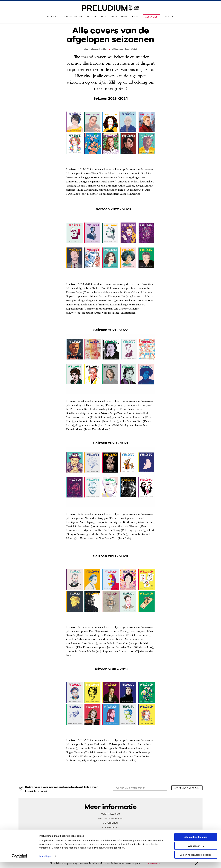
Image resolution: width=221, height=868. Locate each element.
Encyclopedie (119, 17)
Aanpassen (196, 852)
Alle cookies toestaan (196, 843)
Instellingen (46, 862)
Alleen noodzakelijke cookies (196, 861)
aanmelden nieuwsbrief (187, 788)
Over (135, 17)
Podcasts (100, 17)
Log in (166, 17)
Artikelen (52, 17)
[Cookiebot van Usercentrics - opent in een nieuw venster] (19, 862)
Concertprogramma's (76, 17)
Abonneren (152, 17)
